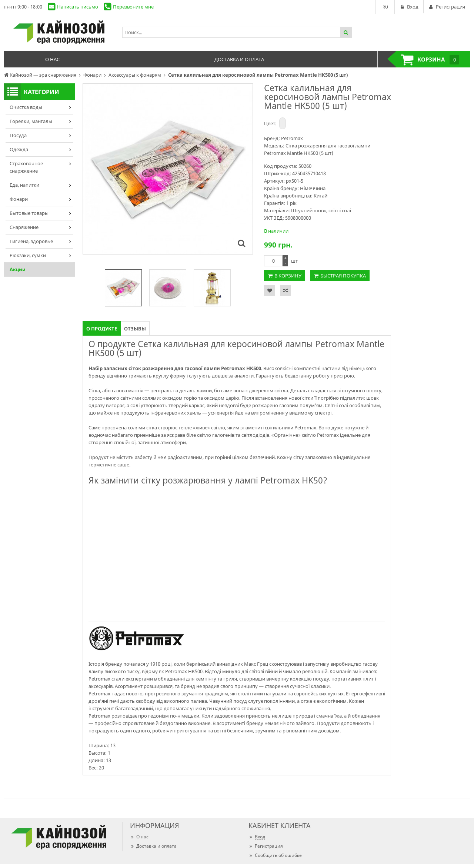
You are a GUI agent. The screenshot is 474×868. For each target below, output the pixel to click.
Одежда (19, 149)
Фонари (19, 199)
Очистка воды (26, 107)
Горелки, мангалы (31, 121)
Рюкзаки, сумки (28, 255)
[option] (123, 288)
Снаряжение (24, 227)
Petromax (292, 138)
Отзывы (135, 329)
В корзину (288, 276)
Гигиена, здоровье (31, 241)
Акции (18, 269)
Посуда (18, 135)
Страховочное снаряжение (26, 167)
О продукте (102, 329)
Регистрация (266, 846)
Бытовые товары (29, 213)
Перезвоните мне (133, 7)
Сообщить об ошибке (275, 855)
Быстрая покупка (343, 276)
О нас (139, 837)
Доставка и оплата (153, 846)
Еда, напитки (24, 185)
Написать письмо (78, 7)
